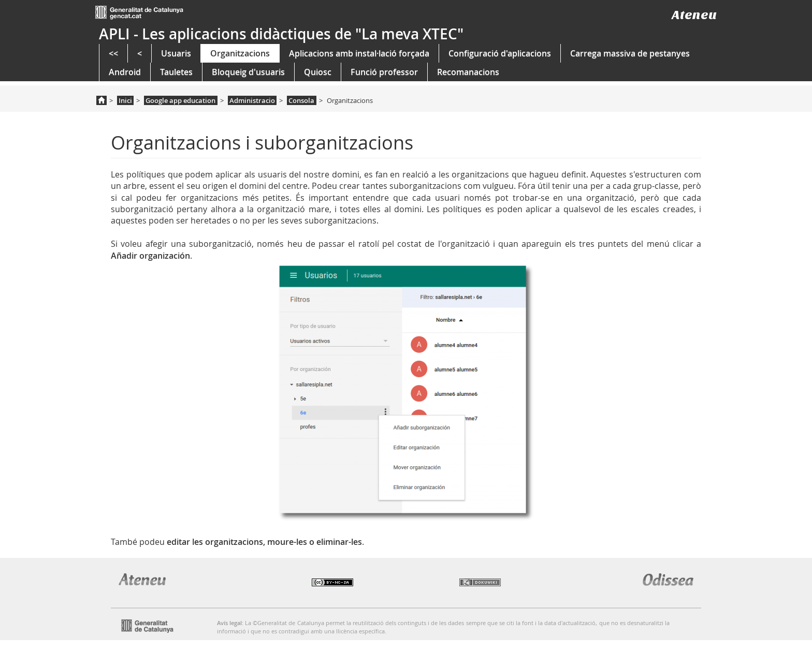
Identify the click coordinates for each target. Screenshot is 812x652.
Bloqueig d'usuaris (248, 72)
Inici (125, 100)
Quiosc (318, 72)
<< (113, 53)
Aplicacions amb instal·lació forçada (359, 53)
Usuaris (176, 53)
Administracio (252, 100)
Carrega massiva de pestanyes (630, 53)
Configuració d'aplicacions (500, 53)
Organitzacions (240, 53)
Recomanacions (468, 72)
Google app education (180, 100)
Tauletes (176, 72)
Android (125, 72)
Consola (301, 100)
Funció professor (384, 72)
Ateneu (694, 15)
